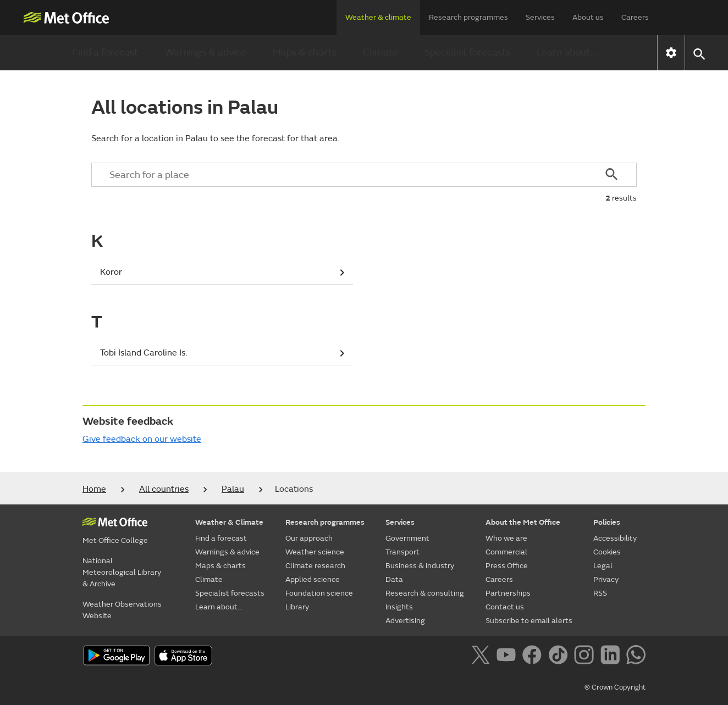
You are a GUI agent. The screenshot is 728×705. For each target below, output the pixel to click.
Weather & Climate (229, 522)
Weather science (315, 552)
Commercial (506, 552)
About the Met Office (523, 522)
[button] (699, 53)
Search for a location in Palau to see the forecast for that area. (215, 138)
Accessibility (615, 538)
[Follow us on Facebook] (534, 657)
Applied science (313, 579)
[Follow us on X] (482, 657)
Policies (607, 522)
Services (540, 17)
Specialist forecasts (467, 52)
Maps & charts (305, 52)
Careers (635, 17)
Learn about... (567, 52)
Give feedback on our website (142, 439)
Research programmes (468, 17)
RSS (600, 593)
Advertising (405, 621)
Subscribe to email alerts (529, 621)
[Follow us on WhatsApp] (636, 657)
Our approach (309, 538)
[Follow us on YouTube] (508, 657)
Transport (402, 552)
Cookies (607, 552)
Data (394, 579)
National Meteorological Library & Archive (122, 572)
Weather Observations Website (122, 610)
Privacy (606, 579)
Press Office (507, 566)
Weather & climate (378, 17)
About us (588, 17)
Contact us (505, 607)
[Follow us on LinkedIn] (612, 657)
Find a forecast (105, 52)
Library (297, 607)
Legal (603, 566)
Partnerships (508, 593)
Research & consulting (425, 593)
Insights (399, 607)
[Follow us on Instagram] (586, 657)
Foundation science (319, 593)
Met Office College (115, 540)
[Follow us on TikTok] (560, 657)
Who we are (506, 538)
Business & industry (420, 566)
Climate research (315, 566)
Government (407, 538)
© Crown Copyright (615, 687)
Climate (380, 52)
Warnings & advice (205, 52)
